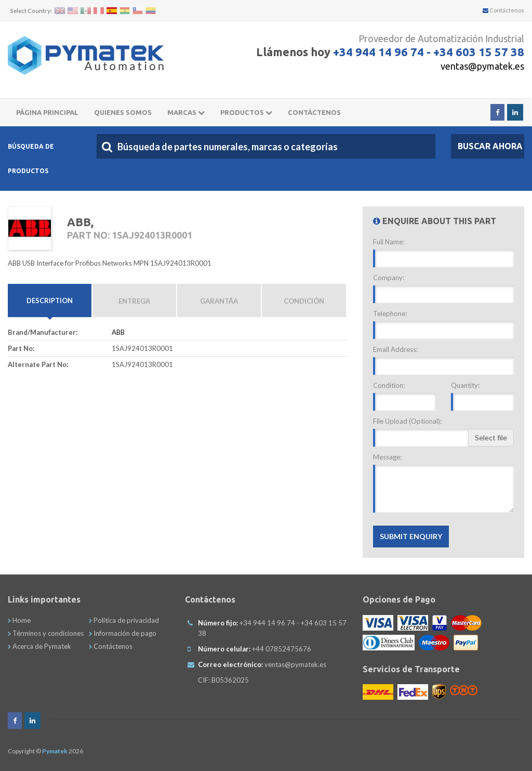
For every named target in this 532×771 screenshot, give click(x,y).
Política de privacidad (124, 620)
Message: (387, 458)
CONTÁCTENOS (314, 113)
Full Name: (389, 242)
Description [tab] (50, 307)
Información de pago (123, 633)
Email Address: (395, 350)
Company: (389, 278)
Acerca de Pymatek (39, 646)
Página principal (47, 113)
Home (19, 620)
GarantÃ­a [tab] (219, 302)
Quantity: (465, 386)
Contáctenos (503, 10)
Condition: (389, 386)
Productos (246, 113)
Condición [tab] (304, 302)
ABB (118, 333)
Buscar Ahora (490, 147)
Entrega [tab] (134, 302)
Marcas (186, 113)
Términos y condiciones (46, 633)
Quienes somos (123, 113)
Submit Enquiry (411, 537)
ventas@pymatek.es (482, 66)
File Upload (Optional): (407, 422)
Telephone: (390, 314)
